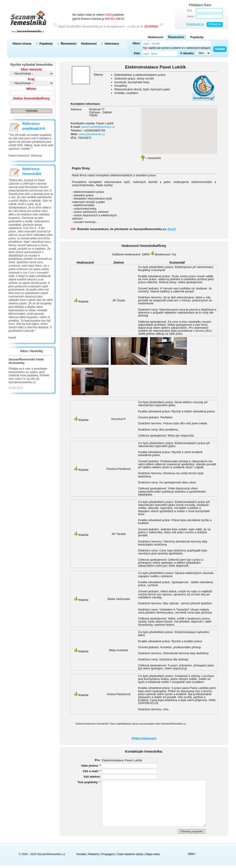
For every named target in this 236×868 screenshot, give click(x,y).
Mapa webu (153, 854)
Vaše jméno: (91, 766)
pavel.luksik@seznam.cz (98, 127)
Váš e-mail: (92, 771)
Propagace (108, 854)
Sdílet (191, 854)
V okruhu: (187, 53)
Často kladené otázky (130, 854)
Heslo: (191, 16)
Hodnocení (89, 44)
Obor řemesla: (32, 69)
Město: (32, 89)
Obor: (137, 43)
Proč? (172, 229)
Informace (112, 44)
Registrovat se (195, 24)
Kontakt (81, 854)
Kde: (137, 53)
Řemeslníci (69, 44)
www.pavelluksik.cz (92, 134)
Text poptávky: (89, 782)
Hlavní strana (22, 44)
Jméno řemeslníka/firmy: (32, 98)
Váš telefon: (92, 777)
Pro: (98, 760)
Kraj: (32, 79)
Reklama (94, 854)
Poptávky (46, 44)
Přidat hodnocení (144, 738)
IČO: (190, 11)
